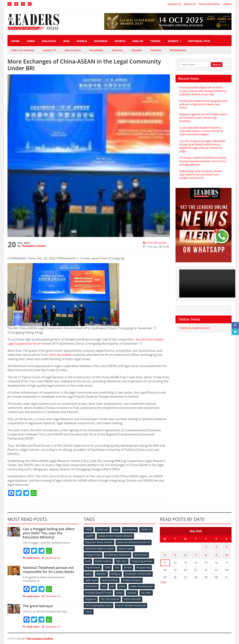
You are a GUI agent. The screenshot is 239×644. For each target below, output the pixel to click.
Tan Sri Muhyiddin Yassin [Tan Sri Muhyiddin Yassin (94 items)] (120, 604)
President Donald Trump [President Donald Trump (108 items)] (126, 591)
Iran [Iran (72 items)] (143, 567)
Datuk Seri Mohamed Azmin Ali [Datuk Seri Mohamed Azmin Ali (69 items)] (134, 542)
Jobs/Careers (73, 50)
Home (15, 41)
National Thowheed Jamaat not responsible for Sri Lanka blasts (48, 570)
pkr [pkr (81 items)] (136, 585)
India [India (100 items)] (134, 567)
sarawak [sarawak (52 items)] (90, 597)
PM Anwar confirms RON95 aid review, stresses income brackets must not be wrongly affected (203, 158)
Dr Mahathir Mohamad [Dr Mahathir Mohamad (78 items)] (118, 554)
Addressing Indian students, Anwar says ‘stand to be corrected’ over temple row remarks (203, 171)
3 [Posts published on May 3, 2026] (226, 546)
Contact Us (174, 4)
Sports (120, 41)
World (82, 41)
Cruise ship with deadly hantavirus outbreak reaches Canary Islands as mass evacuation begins (201, 128)
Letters (227, 4)
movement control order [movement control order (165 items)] (98, 579)
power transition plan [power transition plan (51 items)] (97, 591)
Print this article (154, 243)
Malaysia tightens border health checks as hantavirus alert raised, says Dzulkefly (203, 114)
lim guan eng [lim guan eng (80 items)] (105, 573)
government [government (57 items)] (141, 554)
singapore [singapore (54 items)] (119, 597)
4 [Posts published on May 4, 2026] (165, 553)
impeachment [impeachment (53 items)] (118, 567)
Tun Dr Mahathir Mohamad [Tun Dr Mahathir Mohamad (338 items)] (100, 610)
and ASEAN (61, 355)
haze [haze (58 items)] (88, 560)
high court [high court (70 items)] (122, 560)
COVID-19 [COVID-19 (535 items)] (147, 530)
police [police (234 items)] (146, 585)
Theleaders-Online (33, 246)
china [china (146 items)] (116, 530)
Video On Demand (23, 50)
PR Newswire (178, 50)
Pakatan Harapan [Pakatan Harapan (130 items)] (95, 585)
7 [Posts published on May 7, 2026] (196, 553)
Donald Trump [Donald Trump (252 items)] (93, 554)
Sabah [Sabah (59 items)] (147, 591)
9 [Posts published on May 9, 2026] (216, 553)
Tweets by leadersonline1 (195, 325)
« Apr (163, 580)
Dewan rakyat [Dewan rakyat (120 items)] (126, 548)
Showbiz (137, 50)
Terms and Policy (209, 4)
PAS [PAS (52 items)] (127, 585)
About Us (190, 4)
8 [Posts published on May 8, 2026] (206, 553)
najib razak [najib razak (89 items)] (122, 579)
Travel (156, 41)
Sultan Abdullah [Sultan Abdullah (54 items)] (94, 604)
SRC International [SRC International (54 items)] (139, 597)
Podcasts (156, 50)
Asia (66, 41)
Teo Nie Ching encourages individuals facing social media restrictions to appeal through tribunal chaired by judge (202, 143)
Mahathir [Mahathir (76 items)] (133, 573)
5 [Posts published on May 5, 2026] (175, 553)
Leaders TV (49, 50)
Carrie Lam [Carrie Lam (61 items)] (103, 530)
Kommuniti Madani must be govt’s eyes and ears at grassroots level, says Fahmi (203, 103)
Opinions (117, 50)
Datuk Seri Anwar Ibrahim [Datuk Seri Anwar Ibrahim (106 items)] (99, 542)
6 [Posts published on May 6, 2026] (185, 553)
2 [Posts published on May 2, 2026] (216, 546)
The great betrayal (38, 606)
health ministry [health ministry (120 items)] (103, 560)
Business (101, 41)
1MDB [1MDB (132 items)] (89, 530)
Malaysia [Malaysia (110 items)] (147, 573)
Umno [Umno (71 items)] (122, 610)
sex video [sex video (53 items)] (104, 597)
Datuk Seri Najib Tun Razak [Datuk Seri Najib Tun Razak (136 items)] (100, 548)
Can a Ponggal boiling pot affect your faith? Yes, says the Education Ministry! (51, 533)
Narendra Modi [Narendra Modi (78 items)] (141, 579)
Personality (96, 50)
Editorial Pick (199, 41)
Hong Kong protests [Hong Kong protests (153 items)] (96, 567)
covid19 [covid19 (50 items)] (90, 536)
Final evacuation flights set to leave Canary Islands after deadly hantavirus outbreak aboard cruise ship (203, 91)
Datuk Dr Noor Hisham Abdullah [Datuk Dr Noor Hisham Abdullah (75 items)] (116, 536)
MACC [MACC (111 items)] (120, 573)
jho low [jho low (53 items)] (89, 573)
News (31, 41)
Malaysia (49, 41)
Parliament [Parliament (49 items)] (114, 585)
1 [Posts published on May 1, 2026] (206, 546)
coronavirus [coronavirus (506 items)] (131, 530)
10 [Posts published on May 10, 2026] (226, 553)
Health (138, 41)
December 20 (51, 558)
